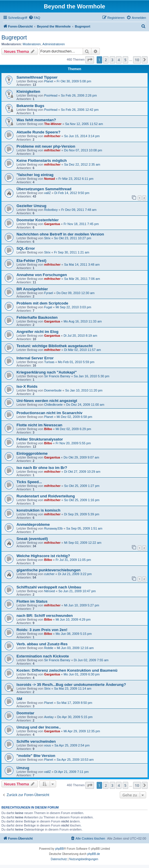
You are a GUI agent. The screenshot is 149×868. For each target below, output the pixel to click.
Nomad (49, 179)
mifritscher (52, 136)
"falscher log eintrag (35, 175)
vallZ (47, 193)
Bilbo (48, 429)
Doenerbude (53, 390)
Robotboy (51, 210)
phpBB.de (94, 854)
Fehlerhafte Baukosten (37, 317)
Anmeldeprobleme (33, 524)
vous (47, 745)
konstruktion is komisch (38, 510)
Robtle (49, 648)
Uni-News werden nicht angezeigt (47, 401)
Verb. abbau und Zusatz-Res (42, 644)
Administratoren (54, 44)
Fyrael (48, 293)
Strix (47, 238)
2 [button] (106, 60)
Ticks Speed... (29, 482)
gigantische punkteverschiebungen (48, 570)
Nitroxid (49, 591)
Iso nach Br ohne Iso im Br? (42, 468)
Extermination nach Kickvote (43, 656)
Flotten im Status (32, 601)
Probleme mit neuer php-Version (46, 146)
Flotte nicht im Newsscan (39, 425)
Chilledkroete (53, 405)
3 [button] (112, 60)
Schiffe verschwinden (36, 741)
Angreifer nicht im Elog (37, 332)
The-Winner (53, 124)
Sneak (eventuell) (32, 539)
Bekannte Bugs (30, 106)
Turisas (49, 362)
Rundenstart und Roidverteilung (46, 496)
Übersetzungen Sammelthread (44, 189)
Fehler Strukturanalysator (40, 439)
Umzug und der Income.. (39, 727)
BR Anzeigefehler (32, 289)
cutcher (49, 574)
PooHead (51, 95)
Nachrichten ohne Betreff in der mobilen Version (60, 234)
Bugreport (14, 37)
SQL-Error (26, 248)
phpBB (60, 849)
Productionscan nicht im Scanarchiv (49, 413)
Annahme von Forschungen (42, 275)
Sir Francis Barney (57, 376)
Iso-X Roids (27, 386)
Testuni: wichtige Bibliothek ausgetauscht (55, 346)
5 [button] (125, 60)
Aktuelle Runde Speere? (38, 132)
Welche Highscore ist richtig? (43, 556)
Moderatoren (32, 44)
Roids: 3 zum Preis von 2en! (42, 630)
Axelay (49, 717)
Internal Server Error (35, 358)
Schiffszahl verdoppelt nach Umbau (49, 587)
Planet (48, 81)
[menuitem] (34, 18)
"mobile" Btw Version (36, 756)
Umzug (23, 768)
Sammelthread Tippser (37, 77)
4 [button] (119, 60)
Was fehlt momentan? (36, 120)
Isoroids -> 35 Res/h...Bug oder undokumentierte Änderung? (71, 685)
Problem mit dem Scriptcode (42, 303)
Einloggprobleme (32, 453)
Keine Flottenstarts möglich (42, 161)
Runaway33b (53, 528)
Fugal (48, 307)
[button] (90, 60)
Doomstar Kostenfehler (38, 220)
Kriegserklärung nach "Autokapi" (47, 372)
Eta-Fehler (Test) (31, 261)
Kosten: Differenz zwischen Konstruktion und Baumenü (67, 670)
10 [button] (137, 60)
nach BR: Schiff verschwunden (45, 616)
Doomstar (25, 713)
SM (19, 699)
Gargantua (52, 224)
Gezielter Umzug (31, 206)
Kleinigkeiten (28, 91)
